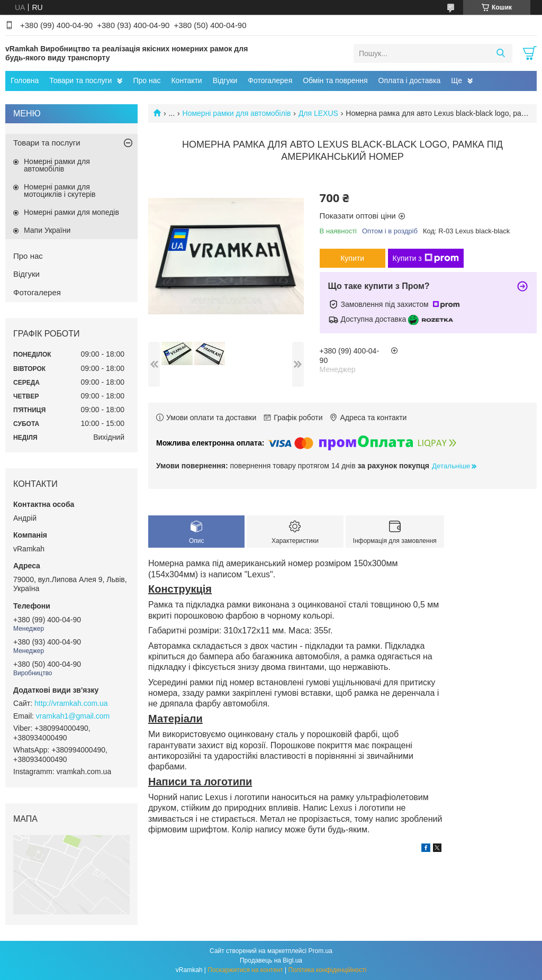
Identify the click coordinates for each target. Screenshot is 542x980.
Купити (352, 258)
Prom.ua (320, 951)
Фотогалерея (270, 80)
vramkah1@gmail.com (73, 716)
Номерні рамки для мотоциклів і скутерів (60, 190)
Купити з (426, 258)
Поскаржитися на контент (245, 970)
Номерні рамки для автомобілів (237, 113)
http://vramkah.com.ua (71, 703)
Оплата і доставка (410, 80)
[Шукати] (500, 53)
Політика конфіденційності (328, 970)
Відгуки (225, 80)
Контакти (186, 80)
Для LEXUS (318, 113)
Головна (25, 80)
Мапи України (47, 230)
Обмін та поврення (335, 80)
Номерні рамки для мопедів (71, 212)
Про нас (147, 80)
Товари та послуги (80, 80)
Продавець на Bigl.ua (271, 960)
